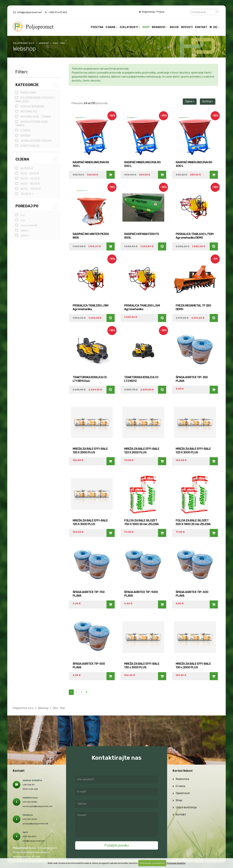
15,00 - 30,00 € (27, 174)
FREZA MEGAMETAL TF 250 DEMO (193, 307)
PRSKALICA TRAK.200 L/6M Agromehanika (142, 307)
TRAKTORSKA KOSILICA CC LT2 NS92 (141, 379)
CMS (38, 857)
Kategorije (27, 85)
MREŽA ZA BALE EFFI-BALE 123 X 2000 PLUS (142, 451)
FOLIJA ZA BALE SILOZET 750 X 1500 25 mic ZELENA (141, 522)
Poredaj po (27, 206)
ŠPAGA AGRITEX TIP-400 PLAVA (192, 594)
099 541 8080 (30, 802)
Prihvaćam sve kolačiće (152, 863)
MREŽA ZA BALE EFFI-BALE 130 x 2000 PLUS (193, 666)
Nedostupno (162, 246)
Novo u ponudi (26, 225)
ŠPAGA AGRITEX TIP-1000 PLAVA (141, 594)
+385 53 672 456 (58, 12)
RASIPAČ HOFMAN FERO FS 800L (142, 236)
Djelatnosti (129, 27)
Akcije (174, 27)
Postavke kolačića (176, 863)
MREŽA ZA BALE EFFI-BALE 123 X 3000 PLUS (193, 451)
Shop (146, 27)
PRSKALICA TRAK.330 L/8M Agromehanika (90, 307)
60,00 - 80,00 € (28, 184)
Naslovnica (181, 779)
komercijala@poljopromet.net (37, 806)
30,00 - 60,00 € (28, 179)
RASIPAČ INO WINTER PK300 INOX (91, 236)
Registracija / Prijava (152, 12)
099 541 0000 (30, 819)
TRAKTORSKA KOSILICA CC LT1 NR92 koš (90, 379)
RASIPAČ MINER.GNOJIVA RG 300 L (91, 164)
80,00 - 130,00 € (28, 189)
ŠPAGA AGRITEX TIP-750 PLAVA (89, 594)
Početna (97, 27)
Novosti (187, 27)
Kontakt (201, 27)
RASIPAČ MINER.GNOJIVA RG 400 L (194, 164)
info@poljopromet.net (29, 12)
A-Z (20, 215)
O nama (110, 27)
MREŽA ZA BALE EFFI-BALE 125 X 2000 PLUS (90, 451)
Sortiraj (208, 101)
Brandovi (159, 27)
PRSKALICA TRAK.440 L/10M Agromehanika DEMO (195, 236)
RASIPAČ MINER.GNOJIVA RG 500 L (142, 164)
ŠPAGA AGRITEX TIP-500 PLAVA (89, 666)
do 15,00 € (24, 168)
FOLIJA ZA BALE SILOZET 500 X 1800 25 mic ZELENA (193, 522)
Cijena (22, 159)
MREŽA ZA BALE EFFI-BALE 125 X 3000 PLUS (90, 522)
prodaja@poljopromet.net (35, 824)
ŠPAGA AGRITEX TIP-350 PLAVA (192, 379)
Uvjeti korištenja (185, 807)
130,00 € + (24, 194)
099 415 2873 (29, 837)
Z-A (20, 220)
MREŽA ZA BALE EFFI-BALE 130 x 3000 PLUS (142, 666)
